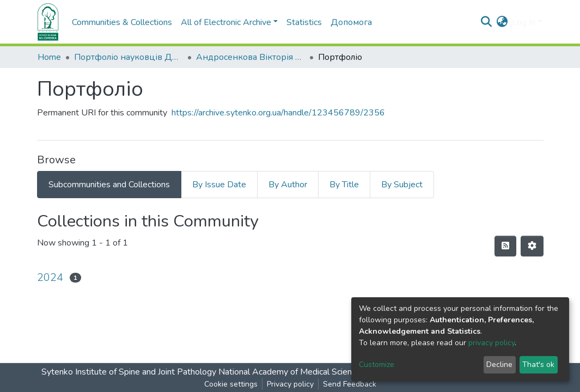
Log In (524, 22)
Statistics (304, 22)
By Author (288, 185)
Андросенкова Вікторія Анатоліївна (251, 57)
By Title (344, 185)
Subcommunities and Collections (109, 185)
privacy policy (492, 343)
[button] (502, 22)
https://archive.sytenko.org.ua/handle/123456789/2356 (278, 113)
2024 (50, 277)
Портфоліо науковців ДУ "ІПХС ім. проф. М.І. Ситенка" (129, 57)
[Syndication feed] (505, 246)
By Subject (402, 185)
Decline (499, 365)
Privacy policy (290, 384)
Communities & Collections (122, 22)
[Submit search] (486, 22)
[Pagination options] (532, 246)
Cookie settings (231, 384)
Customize (377, 365)
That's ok (538, 365)
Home (49, 57)
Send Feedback (350, 384)
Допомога (351, 22)
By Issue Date (219, 185)
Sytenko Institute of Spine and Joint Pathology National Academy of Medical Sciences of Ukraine (224, 372)
